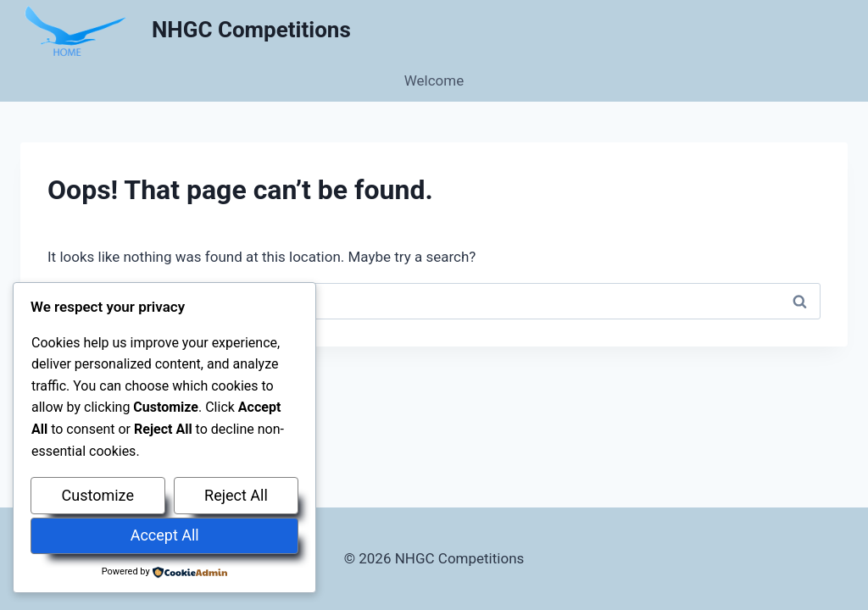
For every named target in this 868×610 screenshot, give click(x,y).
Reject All (236, 495)
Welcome (434, 80)
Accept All (165, 535)
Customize (98, 495)
